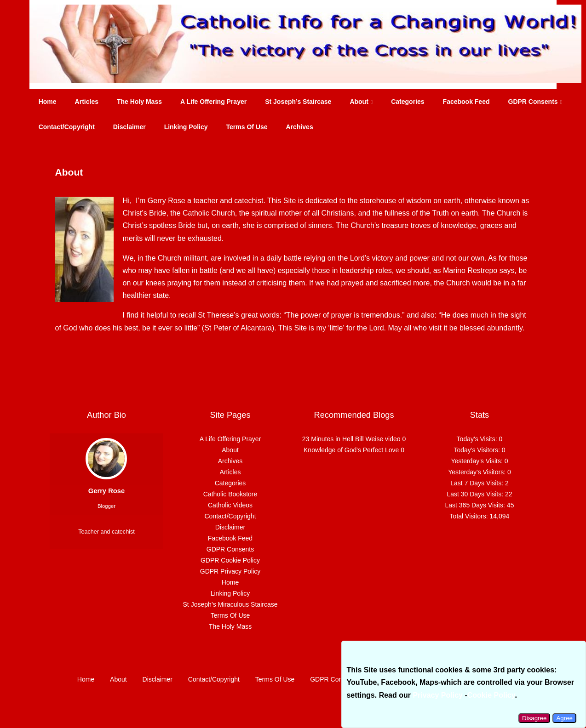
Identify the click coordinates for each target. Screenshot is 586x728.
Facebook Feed (466, 102)
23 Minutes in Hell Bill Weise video (351, 439)
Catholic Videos (230, 505)
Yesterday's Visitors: (478, 472)
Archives (300, 127)
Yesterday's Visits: (477, 461)
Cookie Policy (491, 695)
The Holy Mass (139, 102)
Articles (87, 102)
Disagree (534, 718)
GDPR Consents (535, 102)
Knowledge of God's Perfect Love (351, 450)
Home (48, 102)
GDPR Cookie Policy (230, 560)
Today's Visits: (478, 439)
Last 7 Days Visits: (478, 483)
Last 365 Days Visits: (476, 505)
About (361, 102)
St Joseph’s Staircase (298, 102)
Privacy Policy (438, 695)
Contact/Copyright (67, 127)
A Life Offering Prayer (213, 102)
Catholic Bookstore (230, 494)
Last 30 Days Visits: (476, 494)
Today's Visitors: (477, 450)
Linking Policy (186, 127)
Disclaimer (129, 127)
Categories (408, 102)
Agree (564, 718)
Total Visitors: (470, 516)
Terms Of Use (247, 127)
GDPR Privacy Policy (230, 571)
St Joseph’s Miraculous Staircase (230, 604)
